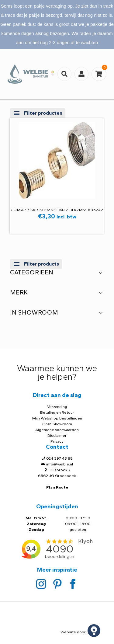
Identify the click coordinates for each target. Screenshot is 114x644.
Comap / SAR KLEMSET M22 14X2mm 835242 (57, 210)
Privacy (57, 441)
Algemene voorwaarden (57, 430)
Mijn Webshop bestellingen (57, 418)
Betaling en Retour (57, 412)
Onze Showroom (57, 424)
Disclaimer (57, 435)
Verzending (57, 407)
